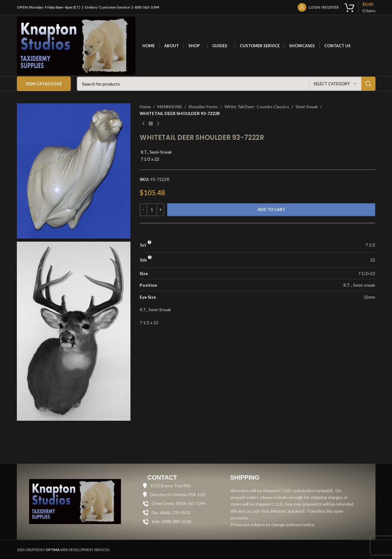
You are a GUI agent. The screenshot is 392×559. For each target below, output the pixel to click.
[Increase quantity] (160, 210)
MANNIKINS (170, 107)
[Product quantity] (152, 210)
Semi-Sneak (307, 107)
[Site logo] (76, 45)
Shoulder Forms (203, 107)
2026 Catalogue (44, 84)
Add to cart (271, 209)
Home (145, 107)
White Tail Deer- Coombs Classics (257, 107)
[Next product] (158, 124)
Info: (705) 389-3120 (171, 521)
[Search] (226, 84)
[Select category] (335, 84)
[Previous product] (143, 124)
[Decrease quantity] (143, 210)
